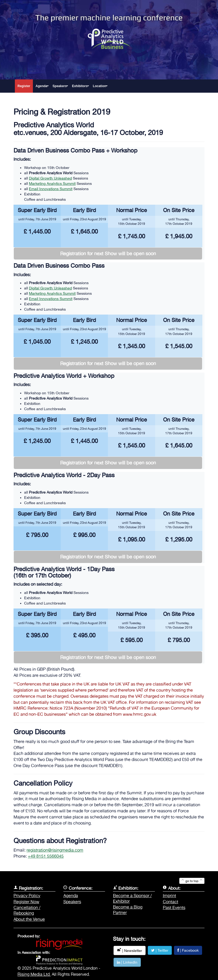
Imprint (169, 896)
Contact (171, 902)
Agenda (71, 896)
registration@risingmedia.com (55, 850)
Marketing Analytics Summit (52, 184)
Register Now (26, 902)
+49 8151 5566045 (46, 856)
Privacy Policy (27, 896)
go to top (192, 881)
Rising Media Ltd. (34, 974)
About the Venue (29, 919)
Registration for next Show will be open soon (108, 254)
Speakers (72, 902)
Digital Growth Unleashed (50, 178)
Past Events (174, 907)
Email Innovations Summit (51, 189)
